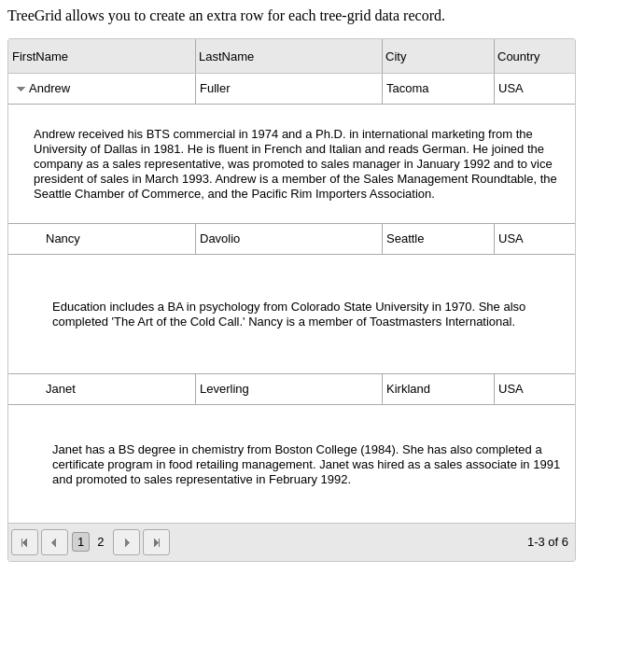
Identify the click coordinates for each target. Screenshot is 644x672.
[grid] (292, 300)
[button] (25, 542)
